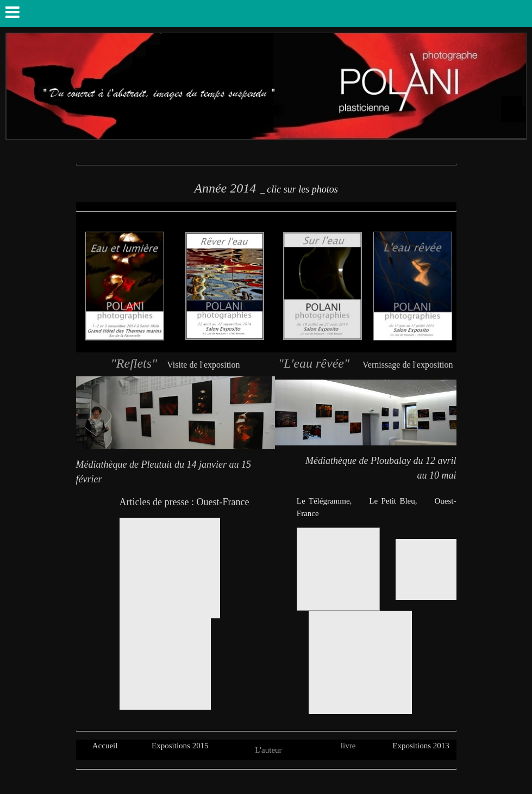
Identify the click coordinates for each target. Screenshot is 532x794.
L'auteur (268, 750)
